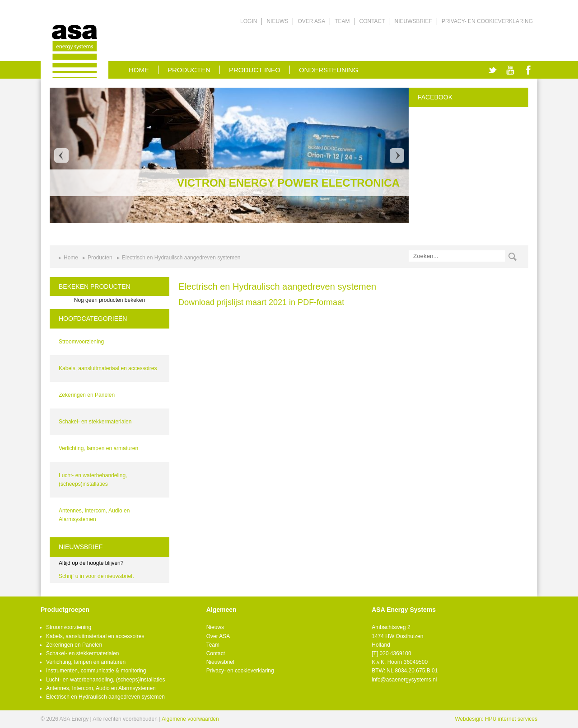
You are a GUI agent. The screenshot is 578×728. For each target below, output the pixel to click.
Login (249, 21)
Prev (61, 155)
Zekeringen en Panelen (87, 395)
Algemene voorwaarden (190, 719)
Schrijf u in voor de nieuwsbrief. (96, 576)
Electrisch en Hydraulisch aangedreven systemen (181, 258)
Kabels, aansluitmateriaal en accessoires (108, 368)
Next (397, 155)
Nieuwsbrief (413, 21)
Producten (189, 70)
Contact (372, 21)
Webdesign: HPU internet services (496, 719)
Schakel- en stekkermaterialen (95, 422)
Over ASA (311, 21)
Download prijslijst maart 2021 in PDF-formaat (261, 302)
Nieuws (277, 21)
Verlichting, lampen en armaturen (98, 448)
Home (71, 258)
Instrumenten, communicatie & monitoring (96, 671)
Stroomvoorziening (81, 342)
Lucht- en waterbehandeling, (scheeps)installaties (106, 680)
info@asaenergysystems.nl (404, 680)
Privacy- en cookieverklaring (487, 21)
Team (342, 21)
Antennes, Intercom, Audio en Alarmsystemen (101, 688)
